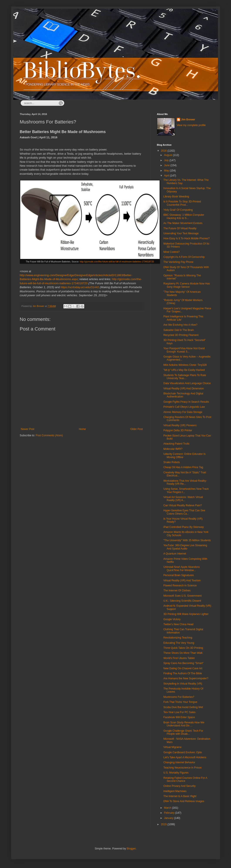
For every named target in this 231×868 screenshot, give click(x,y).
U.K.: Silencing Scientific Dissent (182, 601)
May (167, 171)
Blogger (131, 849)
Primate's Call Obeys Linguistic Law (184, 407)
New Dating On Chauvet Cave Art (183, 668)
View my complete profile (191, 125)
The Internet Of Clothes (177, 591)
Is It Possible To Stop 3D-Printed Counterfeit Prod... (182, 203)
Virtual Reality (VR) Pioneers (180, 425)
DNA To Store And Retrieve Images (184, 801)
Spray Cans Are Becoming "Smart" (183, 663)
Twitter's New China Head (178, 624)
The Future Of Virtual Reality (180, 228)
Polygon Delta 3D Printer (178, 430)
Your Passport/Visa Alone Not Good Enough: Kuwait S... (184, 350)
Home (82, 429)
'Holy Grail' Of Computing (178, 210)
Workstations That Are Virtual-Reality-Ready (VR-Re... (185, 482)
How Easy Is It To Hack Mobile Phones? (186, 238)
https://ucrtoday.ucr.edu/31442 (80, 287)
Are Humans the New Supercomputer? (186, 678)
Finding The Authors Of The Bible (183, 673)
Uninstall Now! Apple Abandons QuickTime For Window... (181, 568)
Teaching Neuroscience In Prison (182, 768)
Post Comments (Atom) (49, 435)
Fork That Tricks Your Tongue (180, 702)
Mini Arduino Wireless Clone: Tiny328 (185, 365)
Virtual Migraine (172, 747)
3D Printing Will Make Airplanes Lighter (186, 614)
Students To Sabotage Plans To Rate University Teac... (185, 377)
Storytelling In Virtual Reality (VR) (183, 684)
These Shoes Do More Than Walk (183, 653)
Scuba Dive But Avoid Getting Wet (183, 707)
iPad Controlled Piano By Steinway (183, 527)
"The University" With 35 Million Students (187, 540)
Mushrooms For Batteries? (179, 697)
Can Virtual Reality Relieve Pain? (183, 505)
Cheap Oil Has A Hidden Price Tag (183, 467)
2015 (164, 824)
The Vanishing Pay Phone (178, 262)
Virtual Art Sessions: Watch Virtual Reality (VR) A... (183, 499)
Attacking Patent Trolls (176, 444)
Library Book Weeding (176, 197)
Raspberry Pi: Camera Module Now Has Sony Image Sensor (186, 285)
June (167, 165)
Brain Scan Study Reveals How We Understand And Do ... (184, 724)
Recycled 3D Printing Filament (181, 335)
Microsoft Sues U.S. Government (182, 596)
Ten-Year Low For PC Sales (179, 712)
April (167, 176)
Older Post (137, 429)
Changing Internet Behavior (179, 762)
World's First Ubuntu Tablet (179, 658)
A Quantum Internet (175, 554)
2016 (164, 151)
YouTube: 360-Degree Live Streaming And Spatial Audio (185, 547)
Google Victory (172, 619)
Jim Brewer (188, 120)
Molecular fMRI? (173, 449)
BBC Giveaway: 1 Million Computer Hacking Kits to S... (184, 216)
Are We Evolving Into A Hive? (180, 325)
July (167, 160)
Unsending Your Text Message (181, 233)
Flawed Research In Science (180, 586)
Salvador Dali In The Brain (179, 330)
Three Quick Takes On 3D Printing (183, 648)
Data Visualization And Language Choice (187, 383)
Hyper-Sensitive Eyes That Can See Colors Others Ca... (184, 512)
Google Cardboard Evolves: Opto (183, 752)
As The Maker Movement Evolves (183, 223)
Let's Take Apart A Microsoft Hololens (185, 757)
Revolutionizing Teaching (178, 638)
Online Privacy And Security (179, 786)
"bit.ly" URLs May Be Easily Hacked (184, 370)
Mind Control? (171, 252)
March (168, 808)
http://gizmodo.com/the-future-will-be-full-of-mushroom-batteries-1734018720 (117, 262)
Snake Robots (171, 462)
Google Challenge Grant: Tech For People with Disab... (183, 732)
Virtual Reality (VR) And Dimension (184, 389)
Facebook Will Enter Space (179, 717)
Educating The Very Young (179, 643)
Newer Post (28, 429)
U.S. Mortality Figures (176, 773)
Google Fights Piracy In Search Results (186, 402)
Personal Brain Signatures (178, 575)
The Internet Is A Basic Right (180, 796)
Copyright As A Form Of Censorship (184, 257)
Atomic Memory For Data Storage (183, 412)
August (168, 155)
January (169, 818)
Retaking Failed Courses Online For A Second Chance (185, 779)
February (169, 813)
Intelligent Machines (175, 791)
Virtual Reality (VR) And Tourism (182, 580)
